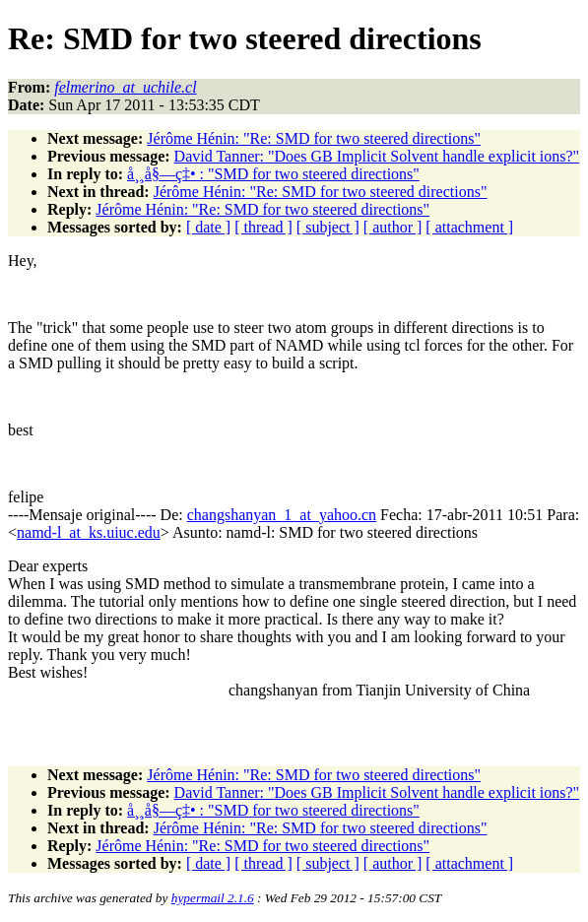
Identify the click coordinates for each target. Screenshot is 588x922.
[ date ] (208, 227)
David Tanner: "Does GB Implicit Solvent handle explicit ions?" (377, 156)
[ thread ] (263, 227)
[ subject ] (328, 227)
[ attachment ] (469, 227)
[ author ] (393, 227)
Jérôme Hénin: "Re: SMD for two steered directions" (314, 138)
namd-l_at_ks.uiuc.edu (89, 532)
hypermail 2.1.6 (213, 898)
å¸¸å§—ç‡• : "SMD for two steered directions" (273, 174)
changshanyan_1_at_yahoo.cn (282, 515)
